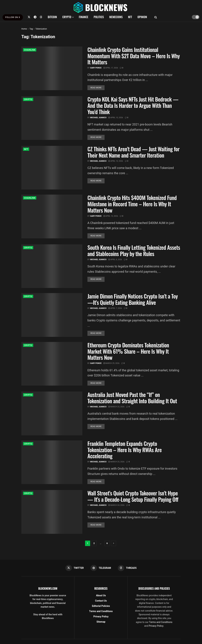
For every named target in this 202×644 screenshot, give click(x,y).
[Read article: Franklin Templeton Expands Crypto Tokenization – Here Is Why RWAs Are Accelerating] (52, 462)
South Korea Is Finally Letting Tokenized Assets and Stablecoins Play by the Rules (134, 250)
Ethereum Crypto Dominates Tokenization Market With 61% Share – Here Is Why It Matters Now (128, 351)
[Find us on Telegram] (35, 17)
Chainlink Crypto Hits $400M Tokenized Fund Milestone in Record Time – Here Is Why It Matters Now (132, 204)
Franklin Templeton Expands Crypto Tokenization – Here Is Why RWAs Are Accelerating (125, 450)
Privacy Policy (101, 617)
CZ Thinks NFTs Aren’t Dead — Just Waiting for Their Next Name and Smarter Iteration (133, 152)
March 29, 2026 (111, 363)
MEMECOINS (116, 17)
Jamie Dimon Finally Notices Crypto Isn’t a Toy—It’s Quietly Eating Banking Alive (133, 299)
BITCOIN (52, 17)
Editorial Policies (101, 606)
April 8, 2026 (115, 260)
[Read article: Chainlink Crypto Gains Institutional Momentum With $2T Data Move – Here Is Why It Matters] (52, 68)
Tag (31, 29)
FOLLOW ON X (13, 17)
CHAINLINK (30, 50)
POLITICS (99, 17)
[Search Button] (156, 17)
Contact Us (101, 601)
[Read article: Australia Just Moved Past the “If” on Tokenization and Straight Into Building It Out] (52, 413)
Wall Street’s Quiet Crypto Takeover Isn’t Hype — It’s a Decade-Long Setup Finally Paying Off (133, 496)
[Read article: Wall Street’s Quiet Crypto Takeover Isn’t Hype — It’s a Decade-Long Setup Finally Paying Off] (52, 512)
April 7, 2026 (115, 308)
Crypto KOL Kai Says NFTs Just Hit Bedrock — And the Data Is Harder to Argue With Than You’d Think (133, 105)
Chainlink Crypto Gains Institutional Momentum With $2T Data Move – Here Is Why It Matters (134, 56)
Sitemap (101, 622)
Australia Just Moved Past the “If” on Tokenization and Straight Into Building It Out (132, 398)
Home (24, 29)
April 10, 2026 (116, 118)
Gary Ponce (96, 68)
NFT (130, 17)
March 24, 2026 (116, 505)
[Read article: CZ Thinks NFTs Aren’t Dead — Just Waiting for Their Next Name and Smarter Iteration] (52, 168)
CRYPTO (67, 17)
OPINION (142, 17)
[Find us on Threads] (41, 17)
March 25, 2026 (116, 407)
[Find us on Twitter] (29, 17)
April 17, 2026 (111, 68)
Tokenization (41, 29)
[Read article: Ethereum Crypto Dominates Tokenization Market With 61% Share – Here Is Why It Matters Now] (52, 364)
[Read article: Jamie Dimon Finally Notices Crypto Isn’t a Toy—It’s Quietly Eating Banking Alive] (52, 315)
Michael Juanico (98, 118)
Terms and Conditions (101, 611)
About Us (101, 596)
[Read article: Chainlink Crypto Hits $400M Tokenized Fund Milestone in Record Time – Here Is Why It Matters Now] (52, 216)
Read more (98, 88)
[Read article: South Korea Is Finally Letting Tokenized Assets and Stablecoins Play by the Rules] (52, 266)
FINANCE (84, 17)
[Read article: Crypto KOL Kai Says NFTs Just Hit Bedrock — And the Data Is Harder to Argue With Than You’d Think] (52, 118)
